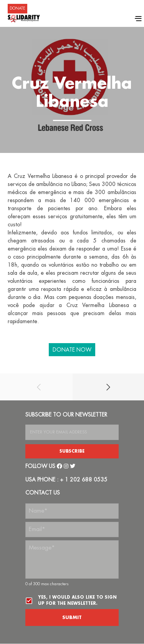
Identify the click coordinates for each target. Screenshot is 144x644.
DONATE (17, 8)
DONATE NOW (72, 350)
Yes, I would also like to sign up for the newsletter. (77, 600)
